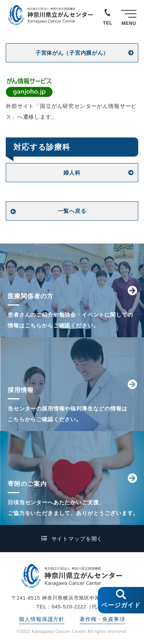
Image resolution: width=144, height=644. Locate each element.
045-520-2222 (69, 607)
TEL (108, 23)
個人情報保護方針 (42, 619)
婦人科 (72, 173)
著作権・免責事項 (102, 619)
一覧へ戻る (72, 211)
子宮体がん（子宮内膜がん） (72, 53)
